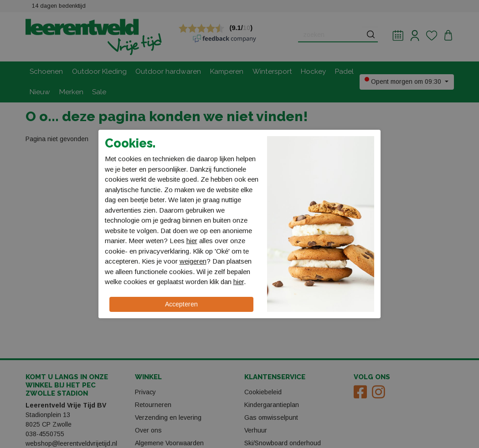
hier (192, 241)
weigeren (193, 261)
